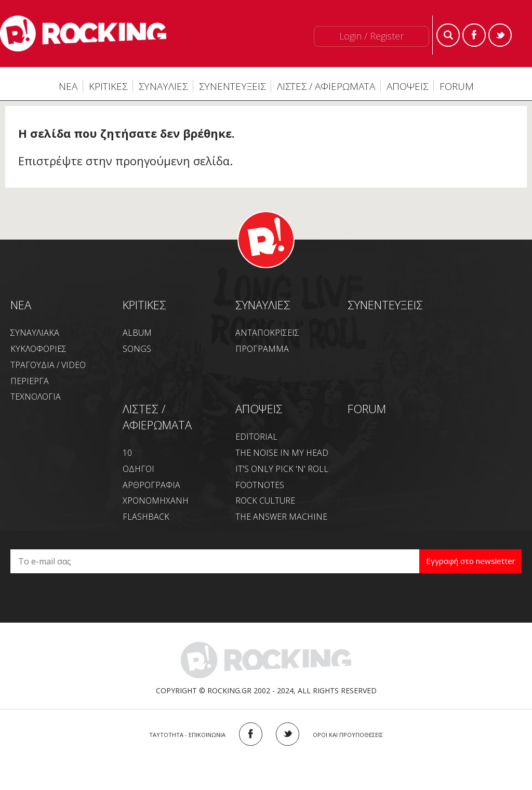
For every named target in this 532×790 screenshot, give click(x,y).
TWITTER (288, 734)
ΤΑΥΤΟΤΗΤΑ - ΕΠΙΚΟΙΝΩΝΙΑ (187, 735)
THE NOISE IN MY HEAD (282, 453)
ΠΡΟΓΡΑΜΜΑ (262, 349)
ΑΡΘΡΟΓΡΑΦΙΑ (151, 485)
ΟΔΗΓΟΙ (138, 469)
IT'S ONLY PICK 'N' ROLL (282, 469)
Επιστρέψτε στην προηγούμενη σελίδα (124, 161)
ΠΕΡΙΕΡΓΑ (30, 381)
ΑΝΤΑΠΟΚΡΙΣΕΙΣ (267, 333)
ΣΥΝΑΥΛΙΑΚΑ (35, 333)
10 (127, 453)
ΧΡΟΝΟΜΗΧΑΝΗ (156, 501)
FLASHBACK (146, 517)
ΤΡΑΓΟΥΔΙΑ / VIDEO (48, 365)
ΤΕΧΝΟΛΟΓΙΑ (36, 397)
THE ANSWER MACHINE (281, 517)
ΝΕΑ (68, 86)
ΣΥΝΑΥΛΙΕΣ (163, 86)
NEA (21, 305)
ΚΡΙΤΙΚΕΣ (108, 86)
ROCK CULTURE (265, 501)
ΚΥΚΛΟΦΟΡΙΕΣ (38, 349)
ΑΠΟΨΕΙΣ (407, 86)
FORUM (457, 86)
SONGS (137, 349)
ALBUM (137, 333)
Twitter (500, 35)
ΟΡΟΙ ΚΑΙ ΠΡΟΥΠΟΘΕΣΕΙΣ (348, 735)
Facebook (474, 35)
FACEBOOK (251, 734)
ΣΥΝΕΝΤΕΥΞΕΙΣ (232, 86)
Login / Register (371, 36)
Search (448, 35)
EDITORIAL (256, 437)
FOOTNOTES (260, 485)
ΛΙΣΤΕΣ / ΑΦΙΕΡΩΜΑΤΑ (326, 86)
